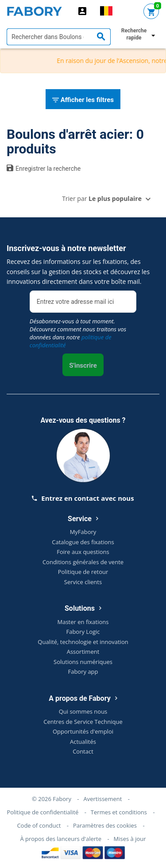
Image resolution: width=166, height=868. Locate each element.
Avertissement (102, 799)
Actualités (83, 742)
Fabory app (83, 672)
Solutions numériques (83, 662)
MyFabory (83, 532)
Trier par (102, 198)
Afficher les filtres (83, 100)
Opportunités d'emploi (83, 731)
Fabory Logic (83, 632)
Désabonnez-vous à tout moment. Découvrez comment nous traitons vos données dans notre (78, 333)
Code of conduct (39, 825)
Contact (83, 751)
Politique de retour (83, 572)
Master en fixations (83, 622)
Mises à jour (130, 839)
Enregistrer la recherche (44, 168)
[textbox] (59, 37)
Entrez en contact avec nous (83, 498)
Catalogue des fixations (83, 542)
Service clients (83, 582)
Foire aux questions (83, 552)
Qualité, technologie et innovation (83, 642)
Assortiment (83, 652)
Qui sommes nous (83, 711)
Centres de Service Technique (83, 722)
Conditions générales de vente (83, 562)
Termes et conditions (119, 812)
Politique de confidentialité (42, 812)
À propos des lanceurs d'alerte (61, 839)
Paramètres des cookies (105, 825)
